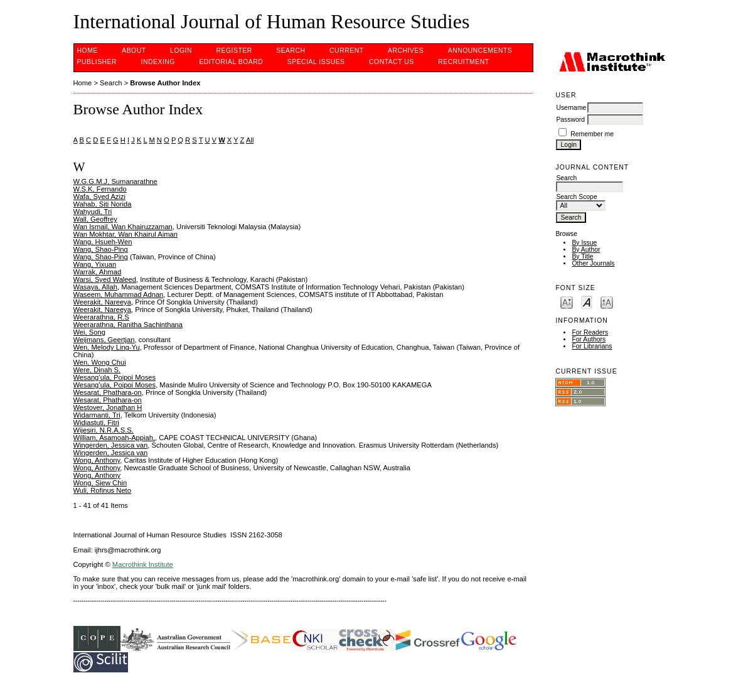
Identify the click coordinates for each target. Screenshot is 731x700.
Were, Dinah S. (97, 370)
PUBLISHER (97, 62)
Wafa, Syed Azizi (100, 197)
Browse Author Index (165, 83)
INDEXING (158, 62)
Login (181, 51)
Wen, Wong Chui (100, 362)
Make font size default (587, 302)
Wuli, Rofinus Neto (102, 490)
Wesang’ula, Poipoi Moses (115, 377)
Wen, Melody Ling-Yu (107, 347)
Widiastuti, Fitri (96, 423)
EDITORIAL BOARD (231, 62)
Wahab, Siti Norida (103, 204)
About (134, 51)
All (250, 140)
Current (346, 51)
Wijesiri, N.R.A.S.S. (104, 430)
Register (234, 51)
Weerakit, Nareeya (102, 302)
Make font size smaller (567, 302)
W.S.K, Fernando (100, 189)
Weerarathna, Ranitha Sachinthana (128, 325)
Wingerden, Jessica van (111, 445)
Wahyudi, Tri (93, 212)
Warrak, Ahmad (98, 272)
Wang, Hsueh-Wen (103, 242)
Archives (406, 51)
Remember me (592, 134)
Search (291, 51)
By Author (586, 250)
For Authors (589, 339)
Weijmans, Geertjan (104, 340)
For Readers (590, 332)
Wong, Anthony (97, 460)
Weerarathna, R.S (101, 317)
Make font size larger (607, 302)
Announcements (480, 51)
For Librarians (592, 346)
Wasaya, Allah (95, 287)
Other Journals (593, 263)
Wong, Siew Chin (100, 483)
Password (570, 120)
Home (88, 51)
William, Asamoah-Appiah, (115, 438)
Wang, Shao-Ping (101, 249)
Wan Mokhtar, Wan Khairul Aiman (125, 234)
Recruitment (463, 62)
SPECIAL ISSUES (316, 62)
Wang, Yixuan (95, 264)
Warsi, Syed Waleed (105, 279)
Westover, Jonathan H (108, 407)
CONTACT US (392, 62)
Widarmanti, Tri (97, 415)
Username (571, 108)
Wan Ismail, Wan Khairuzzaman (123, 227)
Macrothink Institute (143, 564)
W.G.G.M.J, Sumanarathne (115, 181)
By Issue (584, 243)
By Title (582, 256)
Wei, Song (89, 332)
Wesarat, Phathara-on (108, 392)
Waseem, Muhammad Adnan (119, 294)
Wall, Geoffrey (95, 219)
